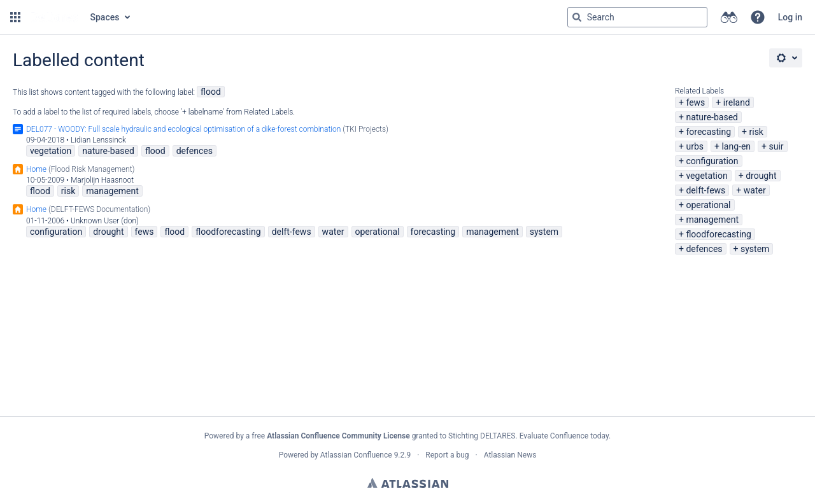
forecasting (708, 132)
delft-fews (705, 190)
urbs (695, 146)
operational (708, 205)
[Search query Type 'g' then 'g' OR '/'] (637, 17)
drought (761, 176)
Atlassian (408, 483)
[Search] (577, 17)
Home (36, 169)
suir (776, 146)
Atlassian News (510, 455)
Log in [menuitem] (790, 17)
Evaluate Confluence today (564, 436)
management (712, 220)
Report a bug (447, 455)
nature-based (712, 117)
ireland (737, 102)
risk (756, 132)
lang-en (736, 146)
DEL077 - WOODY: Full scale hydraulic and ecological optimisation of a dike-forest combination (183, 129)
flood (211, 92)
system (755, 249)
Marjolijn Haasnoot (102, 180)
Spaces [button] (105, 17)
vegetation (706, 176)
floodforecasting (718, 234)
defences (704, 249)
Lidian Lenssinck (98, 140)
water (755, 190)
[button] (15, 17)
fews (695, 102)
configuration (712, 161)
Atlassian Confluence (356, 455)
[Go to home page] (54, 17)
